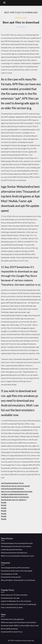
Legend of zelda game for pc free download (16, 601)
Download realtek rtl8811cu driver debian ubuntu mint (20, 626)
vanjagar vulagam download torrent (14, 494)
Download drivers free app (10, 598)
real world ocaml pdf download (12, 489)
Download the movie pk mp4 (11, 577)
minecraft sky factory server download (15, 486)
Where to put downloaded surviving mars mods (17, 556)
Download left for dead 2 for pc (12, 632)
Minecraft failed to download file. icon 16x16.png (18, 580)
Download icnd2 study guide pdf (12, 619)
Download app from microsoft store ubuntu (16, 546)
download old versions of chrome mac (15, 497)
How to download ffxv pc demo (12, 607)
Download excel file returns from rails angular (17, 571)
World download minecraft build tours (14, 553)
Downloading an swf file (9, 574)
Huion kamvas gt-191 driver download (14, 595)
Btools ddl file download (9, 629)
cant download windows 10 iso (12, 483)
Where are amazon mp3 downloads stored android (18, 622)
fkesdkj (4, 502)
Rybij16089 (21, 18)
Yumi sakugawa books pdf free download (15, 568)
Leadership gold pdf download (11, 549)
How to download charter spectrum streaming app (19, 604)
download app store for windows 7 (14, 500)
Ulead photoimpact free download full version (17, 543)
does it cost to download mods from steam (17, 491)
